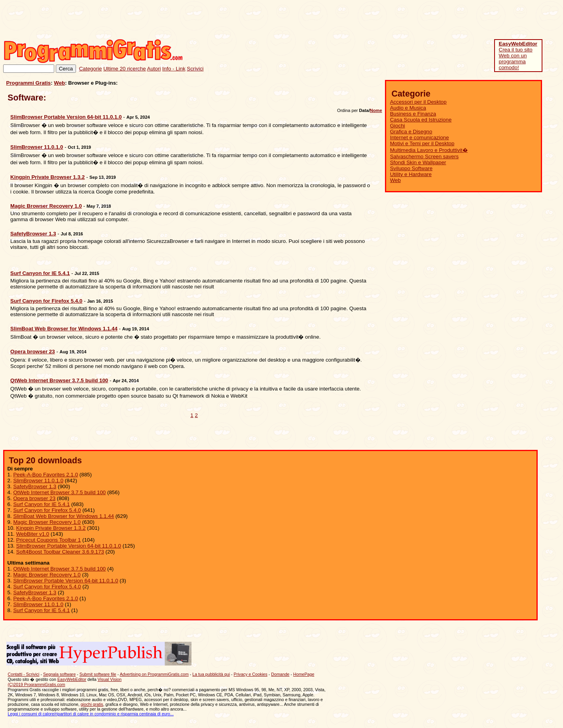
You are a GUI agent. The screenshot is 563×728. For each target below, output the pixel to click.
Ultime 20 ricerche (124, 69)
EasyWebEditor (72, 679)
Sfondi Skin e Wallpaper (418, 162)
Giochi (398, 126)
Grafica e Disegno (411, 132)
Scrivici (195, 69)
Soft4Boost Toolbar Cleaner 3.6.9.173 (60, 552)
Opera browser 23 (34, 498)
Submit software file (98, 674)
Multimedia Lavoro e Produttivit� (429, 150)
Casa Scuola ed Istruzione (421, 120)
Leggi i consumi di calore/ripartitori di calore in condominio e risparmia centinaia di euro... (91, 714)
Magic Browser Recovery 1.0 (47, 522)
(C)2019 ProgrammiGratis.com (37, 684)
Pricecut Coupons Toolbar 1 (49, 540)
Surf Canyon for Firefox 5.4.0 (47, 510)
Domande (280, 674)
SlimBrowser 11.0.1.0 (38, 481)
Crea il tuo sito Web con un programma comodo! (518, 56)
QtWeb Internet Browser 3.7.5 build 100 (59, 492)
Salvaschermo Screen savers (424, 156)
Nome (376, 110)
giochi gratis (92, 704)
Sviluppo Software (411, 168)
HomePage (304, 674)
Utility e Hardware (411, 174)
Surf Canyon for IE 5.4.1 (41, 504)
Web (59, 83)
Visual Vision (110, 679)
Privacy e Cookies (251, 674)
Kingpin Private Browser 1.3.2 (51, 528)
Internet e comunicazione (420, 137)
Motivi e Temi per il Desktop (422, 143)
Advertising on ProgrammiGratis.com (154, 674)
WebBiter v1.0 (33, 534)
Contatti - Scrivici (24, 674)
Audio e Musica (408, 108)
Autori (154, 69)
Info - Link (174, 69)
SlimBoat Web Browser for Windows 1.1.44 (64, 516)
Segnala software (59, 674)
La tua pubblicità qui (211, 674)
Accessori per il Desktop (418, 102)
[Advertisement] (416, 21)
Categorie (91, 69)
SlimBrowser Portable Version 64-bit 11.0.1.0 (69, 546)
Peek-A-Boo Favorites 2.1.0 (45, 475)
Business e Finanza (413, 114)
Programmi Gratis (29, 83)
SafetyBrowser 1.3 (35, 486)
